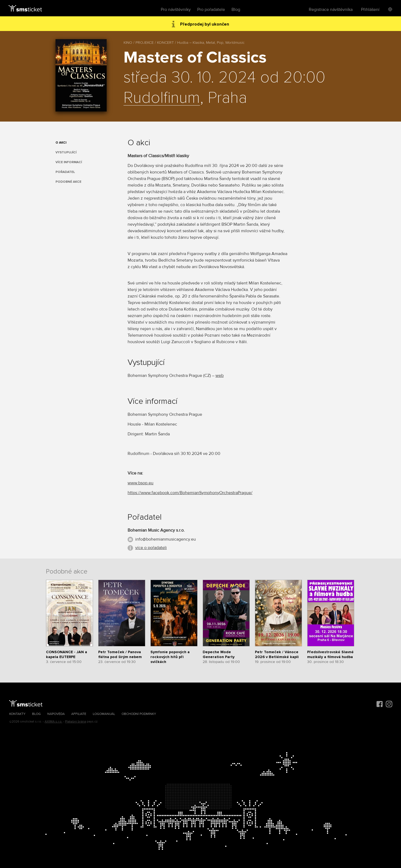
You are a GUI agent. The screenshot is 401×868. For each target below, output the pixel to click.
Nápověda (56, 714)
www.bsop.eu (141, 483)
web (220, 376)
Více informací (69, 162)
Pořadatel (65, 172)
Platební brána (75, 722)
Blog (236, 10)
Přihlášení (370, 10)
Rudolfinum (162, 98)
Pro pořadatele (211, 10)
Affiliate (79, 714)
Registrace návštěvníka (331, 10)
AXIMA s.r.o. (53, 722)
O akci (61, 143)
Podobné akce (68, 182)
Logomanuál (104, 714)
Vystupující (66, 152)
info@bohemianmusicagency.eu (166, 539)
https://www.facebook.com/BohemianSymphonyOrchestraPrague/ (190, 493)
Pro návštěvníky (176, 10)
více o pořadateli (151, 548)
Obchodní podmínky (139, 714)
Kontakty (17, 714)
